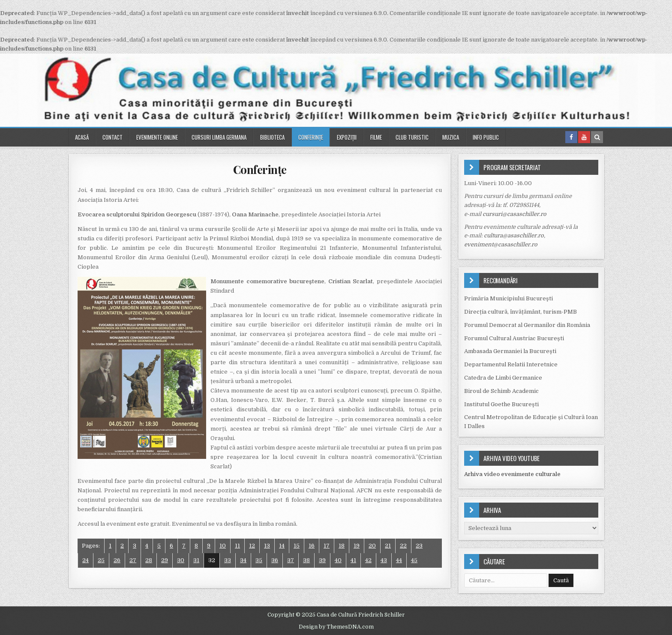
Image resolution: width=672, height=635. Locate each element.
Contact (112, 137)
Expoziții (347, 137)
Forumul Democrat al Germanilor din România (527, 325)
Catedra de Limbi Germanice (503, 378)
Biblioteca (272, 137)
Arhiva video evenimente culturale (512, 474)
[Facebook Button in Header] (571, 137)
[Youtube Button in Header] (584, 137)
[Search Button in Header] (597, 137)
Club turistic (412, 137)
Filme (376, 137)
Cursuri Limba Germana (219, 137)
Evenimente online (157, 137)
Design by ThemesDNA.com (336, 627)
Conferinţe (311, 137)
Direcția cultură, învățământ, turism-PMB (520, 312)
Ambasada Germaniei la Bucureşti (510, 351)
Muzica (451, 137)
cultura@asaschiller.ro (514, 235)
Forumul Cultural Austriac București (514, 338)
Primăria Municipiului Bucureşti (508, 298)
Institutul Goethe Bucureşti (501, 404)
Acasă (82, 137)
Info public (486, 137)
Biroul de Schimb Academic (501, 391)
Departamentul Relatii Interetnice (511, 364)
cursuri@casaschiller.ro (514, 214)
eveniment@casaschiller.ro (501, 244)
